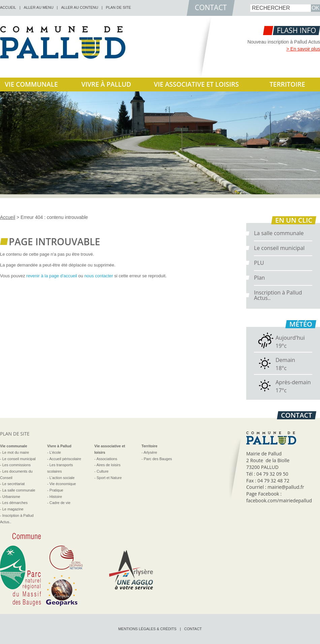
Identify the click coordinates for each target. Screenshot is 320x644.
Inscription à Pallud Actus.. (278, 295)
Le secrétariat (14, 484)
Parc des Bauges (158, 459)
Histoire (56, 497)
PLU (259, 263)
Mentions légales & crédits (147, 629)
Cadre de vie (60, 503)
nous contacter (99, 276)
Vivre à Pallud (106, 84)
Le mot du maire (16, 452)
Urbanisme (11, 497)
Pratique (56, 490)
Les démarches (15, 503)
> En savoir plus (303, 49)
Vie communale (31, 84)
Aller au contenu (79, 7)
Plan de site (118, 7)
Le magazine (13, 509)
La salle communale (279, 233)
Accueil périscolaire (65, 459)
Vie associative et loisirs (196, 84)
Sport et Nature (109, 478)
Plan (259, 278)
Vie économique (63, 484)
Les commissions (17, 465)
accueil (8, 7)
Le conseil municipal (279, 248)
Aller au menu (39, 7)
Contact (193, 629)
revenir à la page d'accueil (52, 276)
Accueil (8, 217)
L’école (55, 452)
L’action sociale (62, 478)
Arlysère (150, 452)
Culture (103, 471)
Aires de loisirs (108, 465)
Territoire (287, 84)
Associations (107, 459)
